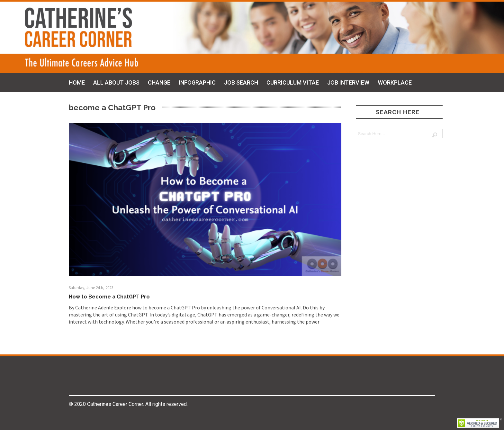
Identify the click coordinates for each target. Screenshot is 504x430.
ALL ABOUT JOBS (116, 82)
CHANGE (159, 82)
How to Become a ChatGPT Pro (109, 297)
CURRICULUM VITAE (293, 82)
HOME (77, 82)
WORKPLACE (395, 82)
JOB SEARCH (241, 82)
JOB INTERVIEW (348, 82)
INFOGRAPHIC (197, 82)
